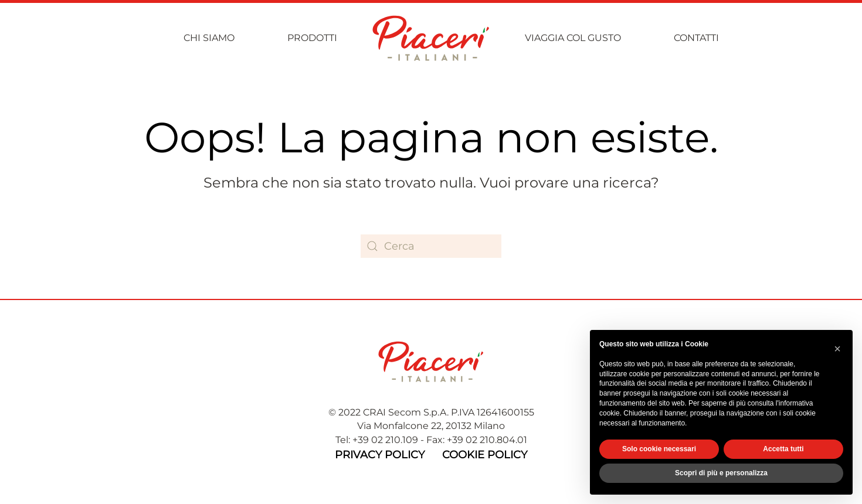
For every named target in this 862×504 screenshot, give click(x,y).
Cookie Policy (485, 455)
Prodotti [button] (312, 38)
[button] (837, 349)
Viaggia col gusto (573, 38)
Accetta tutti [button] (783, 449)
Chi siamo (209, 38)
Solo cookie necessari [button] (659, 449)
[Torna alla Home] (431, 38)
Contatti (696, 38)
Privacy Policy (380, 455)
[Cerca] (431, 246)
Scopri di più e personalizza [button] (721, 473)
